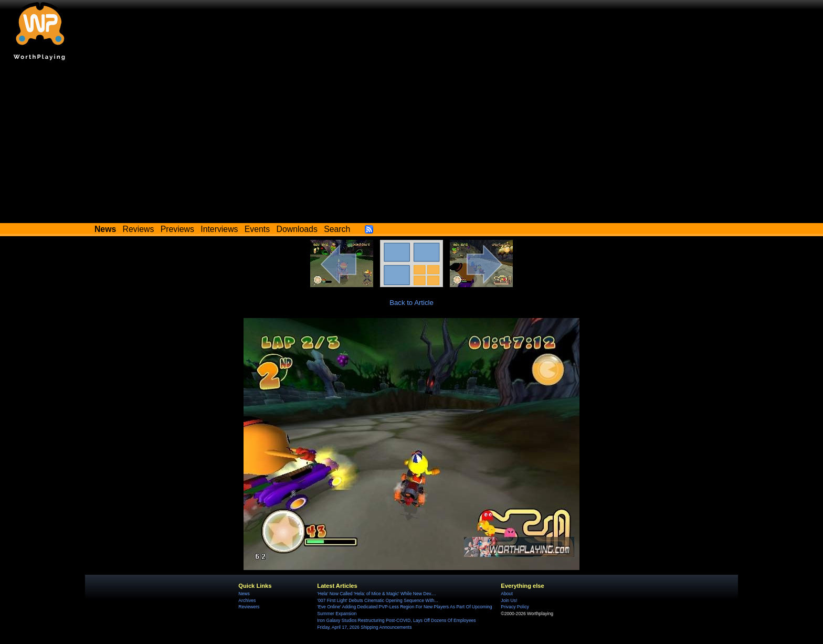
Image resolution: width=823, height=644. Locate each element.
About (507, 594)
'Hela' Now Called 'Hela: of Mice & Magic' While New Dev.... (376, 594)
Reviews (139, 229)
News (244, 594)
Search (337, 229)
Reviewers (249, 607)
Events (257, 229)
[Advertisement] (411, 144)
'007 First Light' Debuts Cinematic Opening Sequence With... (377, 600)
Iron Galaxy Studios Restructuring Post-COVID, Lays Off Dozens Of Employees (396, 620)
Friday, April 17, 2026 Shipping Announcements (364, 627)
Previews (177, 229)
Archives (247, 600)
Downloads (297, 229)
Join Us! (509, 600)
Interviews (219, 229)
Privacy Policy (515, 607)
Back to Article (411, 303)
